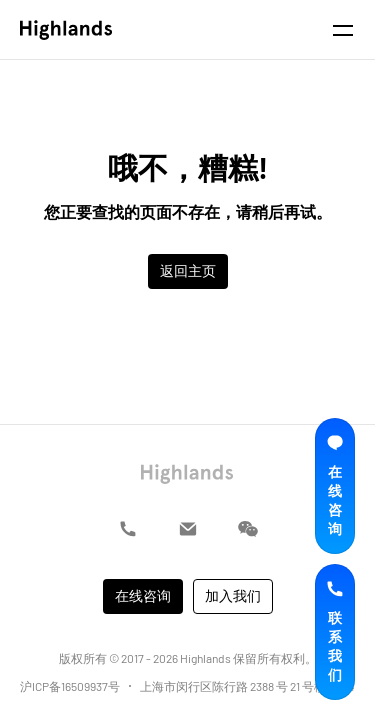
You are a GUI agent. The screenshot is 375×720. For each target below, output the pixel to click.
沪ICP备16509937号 (70, 686)
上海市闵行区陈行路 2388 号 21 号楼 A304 (247, 686)
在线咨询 (143, 595)
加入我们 (233, 595)
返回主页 (188, 270)
